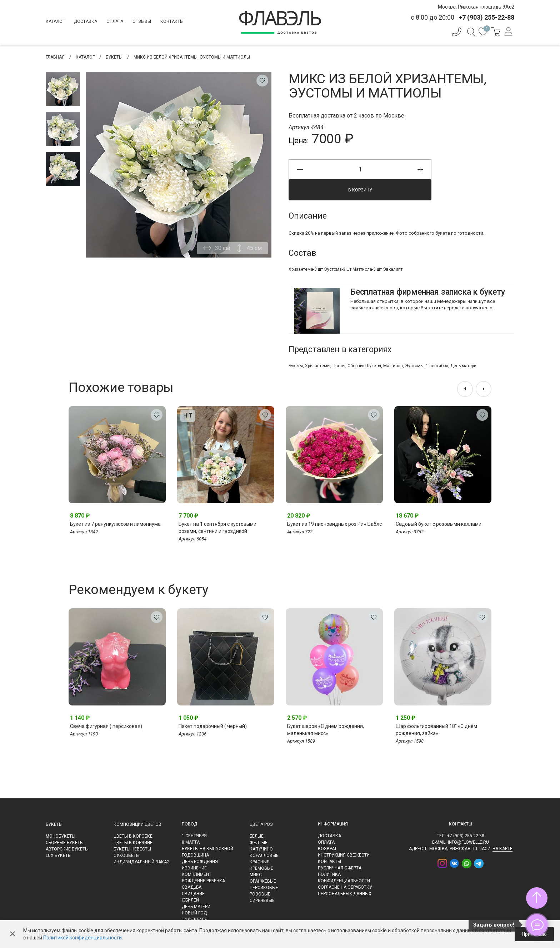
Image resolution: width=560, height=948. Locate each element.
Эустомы (414, 366)
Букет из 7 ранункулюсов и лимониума (115, 524)
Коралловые (264, 855)
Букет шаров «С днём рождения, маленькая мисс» (326, 730)
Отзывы (142, 21)
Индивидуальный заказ (142, 862)
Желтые (259, 843)
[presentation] (465, 389)
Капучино (261, 849)
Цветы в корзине (133, 843)
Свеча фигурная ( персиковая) (106, 726)
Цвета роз (261, 824)
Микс (256, 875)
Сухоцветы (127, 855)
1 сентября (437, 366)
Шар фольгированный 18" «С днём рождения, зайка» (436, 730)
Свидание (193, 894)
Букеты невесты (132, 849)
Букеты (296, 366)
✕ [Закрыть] (12, 934)
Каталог (55, 21)
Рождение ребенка (203, 881)
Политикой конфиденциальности (82, 938)
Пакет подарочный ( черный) (213, 726)
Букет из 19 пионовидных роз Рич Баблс (334, 524)
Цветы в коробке (133, 836)
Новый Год (194, 913)
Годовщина (195, 855)
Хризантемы (318, 366)
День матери (463, 366)
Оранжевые (263, 881)
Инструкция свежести (344, 855)
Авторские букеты (67, 849)
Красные (259, 862)
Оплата (115, 21)
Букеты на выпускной (207, 849)
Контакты (172, 21)
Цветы (339, 366)
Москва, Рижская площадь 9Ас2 (476, 7)
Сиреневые (262, 900)
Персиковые (264, 888)
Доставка (86, 21)
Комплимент (197, 874)
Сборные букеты (364, 366)
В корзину (360, 190)
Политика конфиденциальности (344, 878)
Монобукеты (61, 836)
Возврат (327, 849)
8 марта (191, 842)
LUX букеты (59, 855)
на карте (502, 849)
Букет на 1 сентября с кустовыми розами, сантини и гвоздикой (217, 528)
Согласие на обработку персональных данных (345, 890)
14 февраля (195, 919)
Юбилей (190, 900)
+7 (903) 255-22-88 (466, 836)
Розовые (260, 894)
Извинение (194, 868)
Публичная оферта (340, 868)
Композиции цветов (137, 824)
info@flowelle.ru (468, 842)
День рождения (200, 862)
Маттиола (393, 366)
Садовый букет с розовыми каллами (439, 524)
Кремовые (261, 868)
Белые (257, 836)
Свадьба (192, 887)
